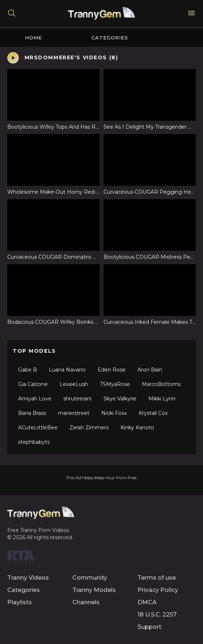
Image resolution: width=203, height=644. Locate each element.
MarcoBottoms (161, 384)
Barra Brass (32, 413)
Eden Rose (112, 370)
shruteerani (77, 399)
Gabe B (28, 370)
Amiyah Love (35, 399)
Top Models (34, 351)
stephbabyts (34, 442)
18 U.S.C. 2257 (157, 615)
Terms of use (157, 578)
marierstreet (74, 413)
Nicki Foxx (114, 413)
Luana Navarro (67, 370)
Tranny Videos (28, 578)
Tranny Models (94, 590)
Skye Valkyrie (120, 399)
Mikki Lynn (162, 399)
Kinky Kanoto (137, 428)
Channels (86, 602)
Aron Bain (150, 370)
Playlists (20, 602)
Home (33, 38)
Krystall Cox (153, 413)
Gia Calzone (33, 384)
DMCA (147, 602)
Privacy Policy (158, 590)
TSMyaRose (115, 384)
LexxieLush (74, 384)
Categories (110, 38)
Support (149, 627)
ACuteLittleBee (38, 428)
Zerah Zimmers (89, 428)
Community (90, 578)
